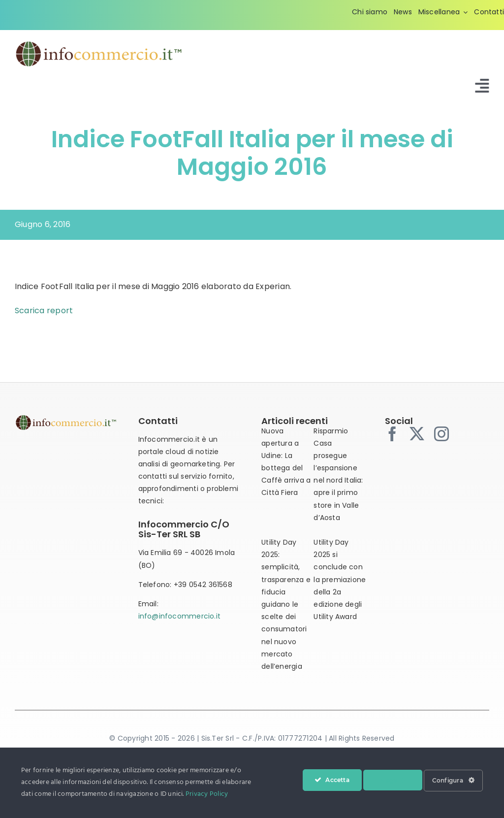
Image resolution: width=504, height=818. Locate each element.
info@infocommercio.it (179, 616)
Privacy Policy (207, 794)
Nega (393, 780)
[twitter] (417, 434)
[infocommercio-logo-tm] (99, 44)
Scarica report (44, 311)
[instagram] (441, 434)
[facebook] (392, 434)
